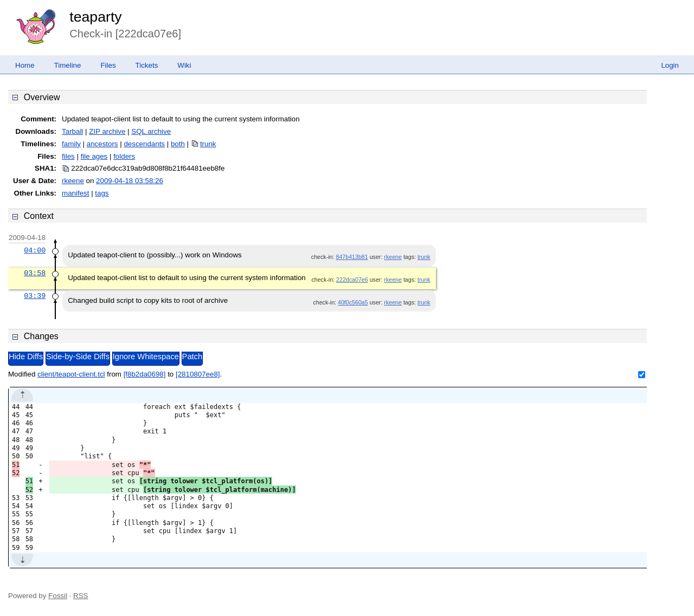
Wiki (184, 65)
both (178, 144)
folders (124, 156)
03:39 (35, 296)
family (71, 144)
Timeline (68, 65)
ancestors (102, 144)
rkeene (73, 181)
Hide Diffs (26, 356)
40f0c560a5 (353, 302)
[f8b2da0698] (145, 374)
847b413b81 (352, 257)
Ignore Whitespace (146, 356)
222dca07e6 (352, 280)
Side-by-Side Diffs (78, 356)
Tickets (147, 65)
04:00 (35, 250)
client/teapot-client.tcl (71, 374)
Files (108, 65)
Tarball (72, 131)
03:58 (35, 273)
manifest (75, 193)
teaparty (95, 17)
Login (670, 65)
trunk (208, 144)
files (68, 156)
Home (25, 65)
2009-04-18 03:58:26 (130, 181)
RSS (81, 596)
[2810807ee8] (198, 374)
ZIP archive (107, 131)
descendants (144, 144)
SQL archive (151, 131)
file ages (94, 156)
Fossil (58, 596)
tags (102, 193)
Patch (192, 356)
